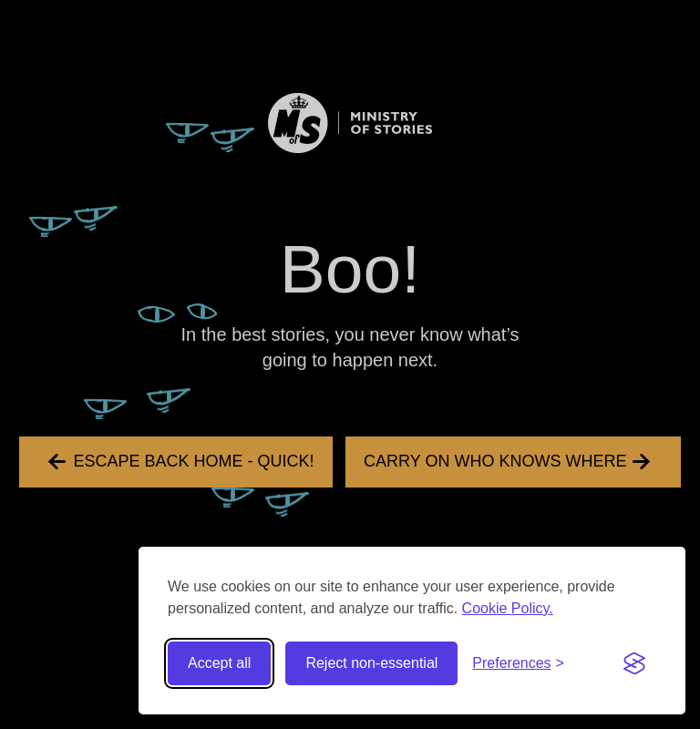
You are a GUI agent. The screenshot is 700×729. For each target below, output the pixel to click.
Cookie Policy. (508, 608)
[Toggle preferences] (518, 663)
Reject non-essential (371, 663)
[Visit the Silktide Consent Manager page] (634, 663)
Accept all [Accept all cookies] (219, 663)
